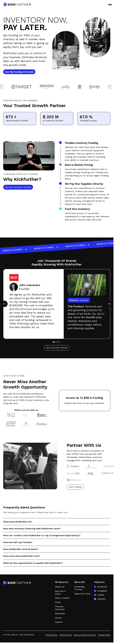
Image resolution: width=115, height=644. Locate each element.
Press (58, 602)
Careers (59, 622)
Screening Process (79, 588)
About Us (60, 587)
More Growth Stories (57, 353)
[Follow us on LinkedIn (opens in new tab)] (100, 599)
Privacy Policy (51, 635)
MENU (110, 5)
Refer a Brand (62, 598)
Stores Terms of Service (85, 635)
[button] (29, 158)
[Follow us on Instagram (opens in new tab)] (101, 591)
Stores (58, 618)
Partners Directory (60, 608)
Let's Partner (75, 489)
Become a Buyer (60, 592)
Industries (60, 613)
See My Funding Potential (18, 190)
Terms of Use (66, 635)
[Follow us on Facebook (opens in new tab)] (101, 587)
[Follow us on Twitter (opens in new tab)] (99, 595)
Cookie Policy (104, 635)
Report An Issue (83, 594)
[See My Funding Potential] (19, 72)
